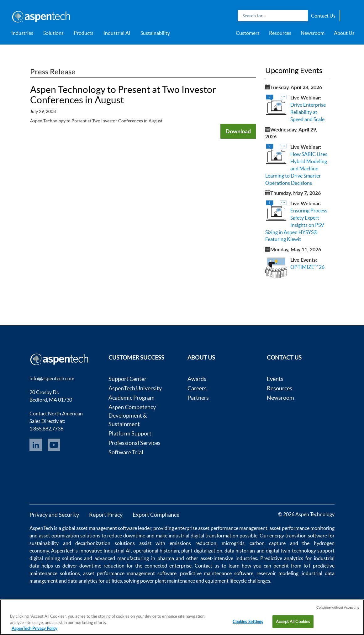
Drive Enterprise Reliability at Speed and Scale (308, 112)
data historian (240, 551)
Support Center (127, 379)
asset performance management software (130, 573)
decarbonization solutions (105, 543)
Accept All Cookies (293, 621)
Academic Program (132, 398)
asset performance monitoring (302, 528)
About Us (344, 33)
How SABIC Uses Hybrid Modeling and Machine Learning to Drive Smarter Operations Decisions (296, 168)
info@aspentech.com (52, 378)
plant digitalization (202, 551)
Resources (280, 33)
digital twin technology (291, 551)
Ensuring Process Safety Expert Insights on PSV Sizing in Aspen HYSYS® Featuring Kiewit (296, 225)
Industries (22, 33)
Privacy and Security (54, 515)
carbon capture (268, 543)
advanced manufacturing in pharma (134, 558)
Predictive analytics (282, 558)
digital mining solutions (56, 558)
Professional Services (135, 443)
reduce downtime (126, 536)
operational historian (156, 551)
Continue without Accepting (338, 607)
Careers (197, 388)
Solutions (53, 33)
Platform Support (130, 433)
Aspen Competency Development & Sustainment (132, 416)
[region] (182, 617)
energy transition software (298, 536)
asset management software (107, 528)
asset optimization (59, 536)
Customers (248, 33)
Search (302, 16)
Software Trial (126, 452)
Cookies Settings (248, 621)
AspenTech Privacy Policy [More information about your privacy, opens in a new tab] (34, 629)
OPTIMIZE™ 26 (307, 267)
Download (238, 131)
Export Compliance (156, 515)
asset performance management (233, 528)
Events (275, 379)
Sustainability (155, 33)
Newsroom (313, 33)
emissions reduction (193, 543)
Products (84, 33)
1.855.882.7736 (46, 429)
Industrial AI (117, 33)
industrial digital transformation (203, 536)
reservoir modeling (277, 573)
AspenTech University (135, 388)
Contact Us (323, 16)
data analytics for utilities (95, 581)
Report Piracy (106, 515)
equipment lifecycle (226, 581)
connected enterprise (168, 566)
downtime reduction (102, 566)
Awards (197, 379)
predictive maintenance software (215, 573)
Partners (198, 398)
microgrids (233, 543)
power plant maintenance (168, 581)
